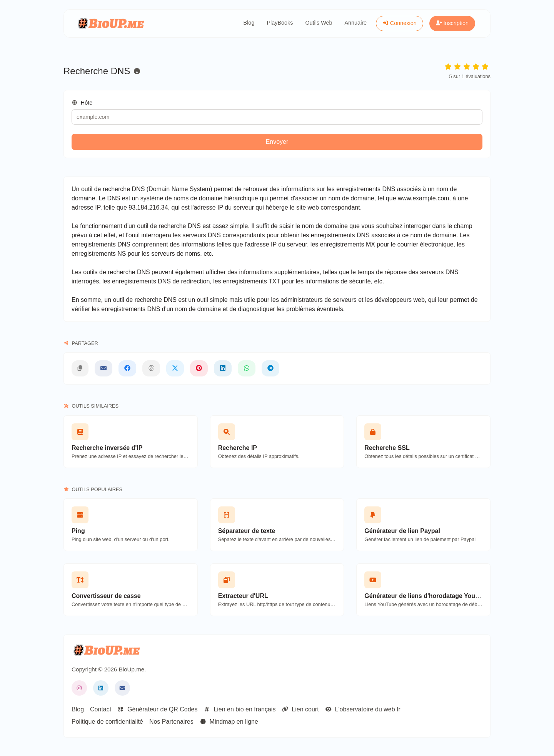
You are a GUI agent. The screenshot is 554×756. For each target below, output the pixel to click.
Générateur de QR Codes (157, 709)
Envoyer (277, 142)
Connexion (400, 23)
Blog (249, 23)
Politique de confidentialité (107, 722)
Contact (101, 709)
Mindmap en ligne (229, 722)
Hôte (82, 103)
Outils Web (319, 23)
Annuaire (356, 23)
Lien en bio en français (239, 709)
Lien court (300, 709)
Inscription (452, 23)
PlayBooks (280, 23)
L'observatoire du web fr (363, 709)
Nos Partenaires (171, 722)
